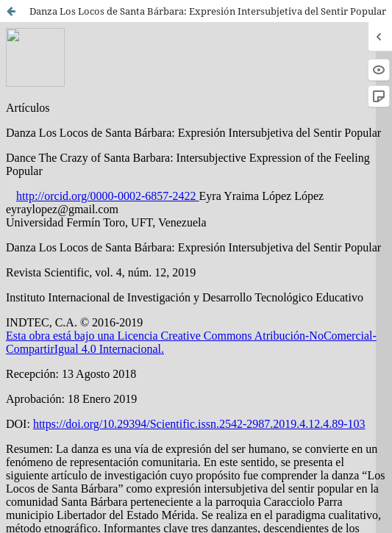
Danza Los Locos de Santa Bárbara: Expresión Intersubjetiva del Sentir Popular (208, 11)
